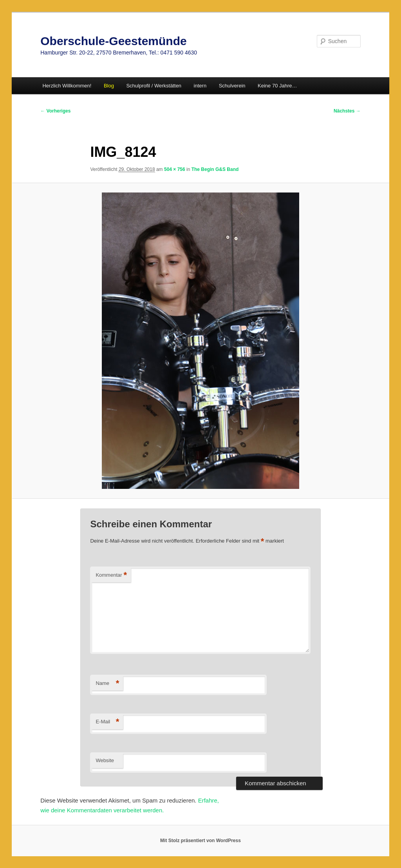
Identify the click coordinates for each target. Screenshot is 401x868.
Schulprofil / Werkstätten (154, 86)
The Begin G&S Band (215, 169)
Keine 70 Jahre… (277, 86)
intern (200, 86)
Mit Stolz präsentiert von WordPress (200, 841)
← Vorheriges (55, 111)
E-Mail (107, 722)
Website (105, 760)
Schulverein (232, 86)
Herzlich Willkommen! (67, 86)
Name (107, 684)
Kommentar (111, 575)
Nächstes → (347, 111)
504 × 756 (175, 169)
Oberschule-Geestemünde (113, 41)
